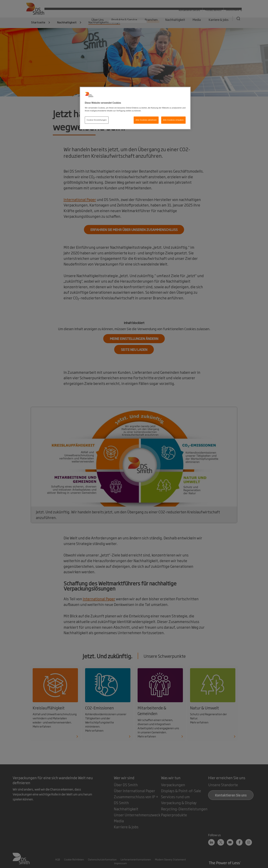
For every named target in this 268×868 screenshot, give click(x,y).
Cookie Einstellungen (97, 120)
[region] (135, 108)
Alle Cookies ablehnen (146, 120)
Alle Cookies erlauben (173, 120)
